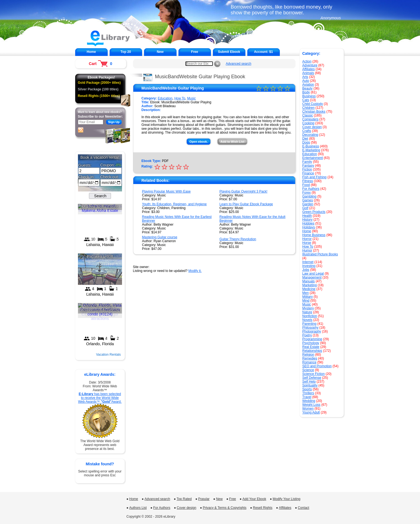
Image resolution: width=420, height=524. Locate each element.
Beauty (307, 88)
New (160, 52)
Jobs (306, 270)
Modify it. (195, 271)
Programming (312, 339)
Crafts (307, 131)
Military (308, 297)
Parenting (309, 324)
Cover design (312, 127)
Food (306, 185)
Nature (307, 312)
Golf (305, 208)
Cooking (308, 123)
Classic (308, 115)
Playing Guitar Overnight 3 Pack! (243, 191)
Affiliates (309, 69)
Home (91, 52)
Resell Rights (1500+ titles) (99, 96)
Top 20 (126, 52)
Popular (204, 499)
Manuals (309, 281)
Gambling (309, 196)
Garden (308, 204)
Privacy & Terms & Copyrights (225, 508)
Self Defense (312, 378)
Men (306, 293)
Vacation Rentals (109, 355)
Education (310, 154)
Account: (263, 52)
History (307, 220)
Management (312, 277)
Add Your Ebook (254, 499)
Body (306, 92)
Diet (305, 139)
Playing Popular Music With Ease (166, 191)
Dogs (306, 142)
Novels (307, 320)
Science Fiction (314, 374)
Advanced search (239, 64)
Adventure (310, 65)
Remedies (310, 358)
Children (309, 108)
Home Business (314, 235)
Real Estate (311, 347)
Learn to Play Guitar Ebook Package (246, 204)
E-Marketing (311, 150)
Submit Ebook (229, 52)
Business (309, 96)
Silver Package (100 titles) (98, 89)
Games (308, 200)
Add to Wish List (232, 142)
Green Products (314, 212)
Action (307, 61)
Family (307, 162)
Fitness (308, 181)
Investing (309, 266)
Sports (307, 389)
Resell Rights (263, 508)
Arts (305, 77)
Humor (307, 250)
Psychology (311, 343)
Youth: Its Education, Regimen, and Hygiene (174, 204)
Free (195, 52)
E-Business (311, 146)
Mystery (308, 308)
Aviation (308, 85)
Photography (312, 331)
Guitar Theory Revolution (238, 239)
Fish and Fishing (315, 177)
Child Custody (313, 104)
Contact (303, 508)
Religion (308, 355)
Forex (307, 193)
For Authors (311, 189)
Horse (307, 243)
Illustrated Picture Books (320, 254)
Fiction (307, 169)
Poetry (307, 335)
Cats (306, 100)
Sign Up (114, 122)
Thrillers (308, 393)
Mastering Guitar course (160, 237)
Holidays (309, 227)
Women (308, 409)
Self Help (309, 382)
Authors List (138, 508)
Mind (306, 301)
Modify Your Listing (287, 499)
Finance (308, 173)
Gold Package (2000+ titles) (99, 83)
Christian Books (314, 112)
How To (308, 247)
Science (308, 370)
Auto (306, 81)
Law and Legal (313, 274)
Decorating (310, 135)
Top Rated (184, 499)
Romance (309, 362)
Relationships (312, 351)
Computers (311, 119)
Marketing (310, 285)
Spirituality (310, 385)
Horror (307, 239)
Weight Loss (311, 405)
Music (307, 304)
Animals (308, 73)
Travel (307, 397)
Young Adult (311, 412)
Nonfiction (310, 316)
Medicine (309, 289)
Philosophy (311, 328)
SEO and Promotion (317, 366)
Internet (308, 262)
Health (307, 216)
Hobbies (308, 223)
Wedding (309, 401)
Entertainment (313, 158)
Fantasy (308, 166)
